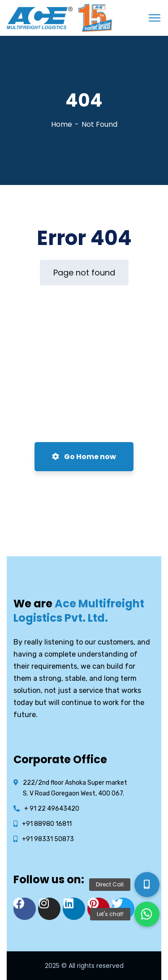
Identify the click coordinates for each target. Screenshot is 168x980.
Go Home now (84, 457)
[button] (147, 914)
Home (62, 124)
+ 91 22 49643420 (52, 809)
